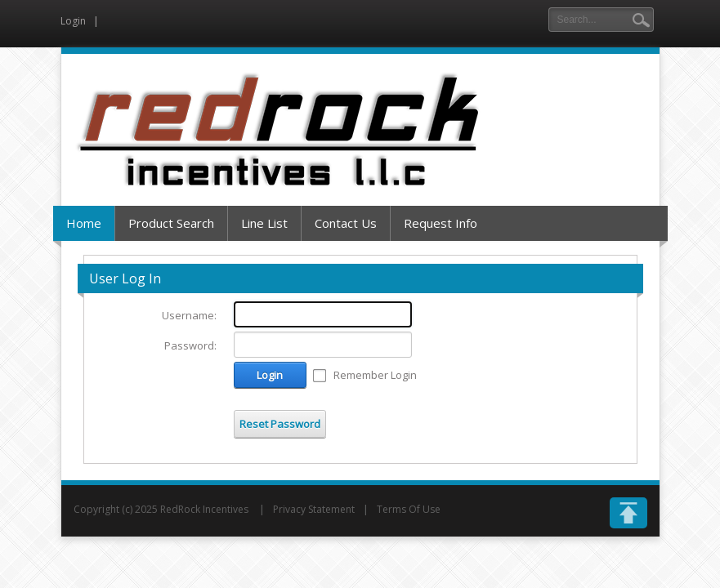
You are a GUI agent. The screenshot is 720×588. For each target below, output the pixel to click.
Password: (190, 345)
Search (641, 20)
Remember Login (375, 375)
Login (73, 21)
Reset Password (280, 424)
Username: (189, 315)
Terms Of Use (409, 509)
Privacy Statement (314, 509)
